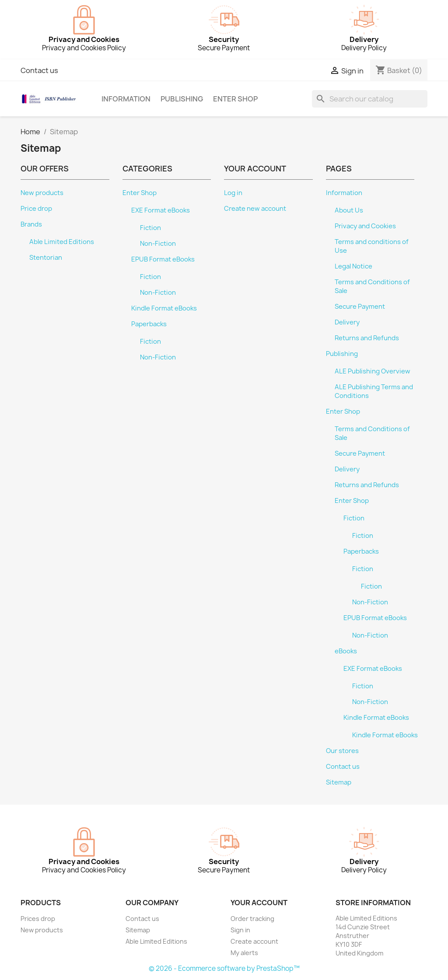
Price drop (36, 209)
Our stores (342, 751)
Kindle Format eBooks (164, 308)
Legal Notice (353, 266)
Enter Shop (235, 99)
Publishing (182, 99)
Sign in (240, 930)
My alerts (244, 953)
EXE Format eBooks (161, 210)
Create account (254, 941)
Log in (233, 193)
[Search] (370, 99)
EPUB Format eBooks (163, 259)
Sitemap (339, 782)
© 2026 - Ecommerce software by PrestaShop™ (224, 968)
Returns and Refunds (367, 338)
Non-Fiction (158, 244)
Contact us (39, 70)
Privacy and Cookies (365, 226)
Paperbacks (149, 324)
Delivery (347, 322)
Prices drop (38, 919)
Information (126, 99)
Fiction (150, 228)
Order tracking (252, 919)
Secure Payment (360, 307)
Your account (259, 903)
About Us (349, 210)
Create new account (255, 209)
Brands (31, 224)
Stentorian (46, 258)
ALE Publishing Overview (373, 371)
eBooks (346, 651)
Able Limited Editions (62, 242)
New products (42, 193)
